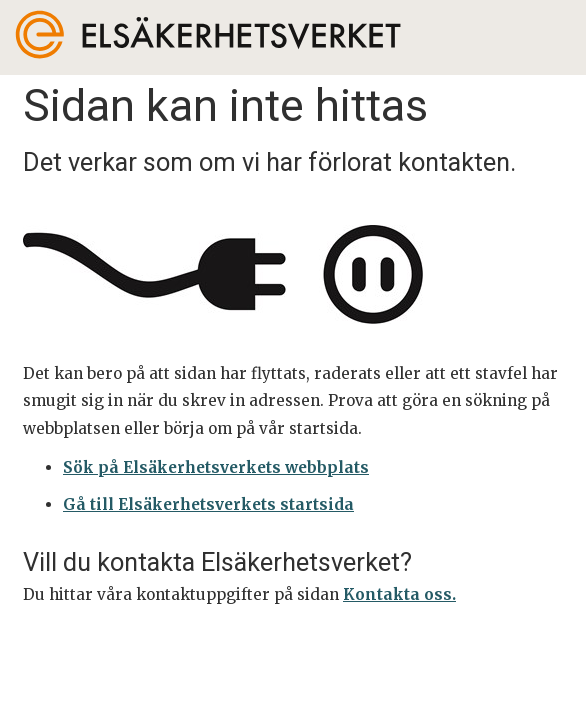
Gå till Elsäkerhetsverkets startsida (208, 504)
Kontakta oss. (399, 594)
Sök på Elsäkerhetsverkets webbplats (216, 467)
